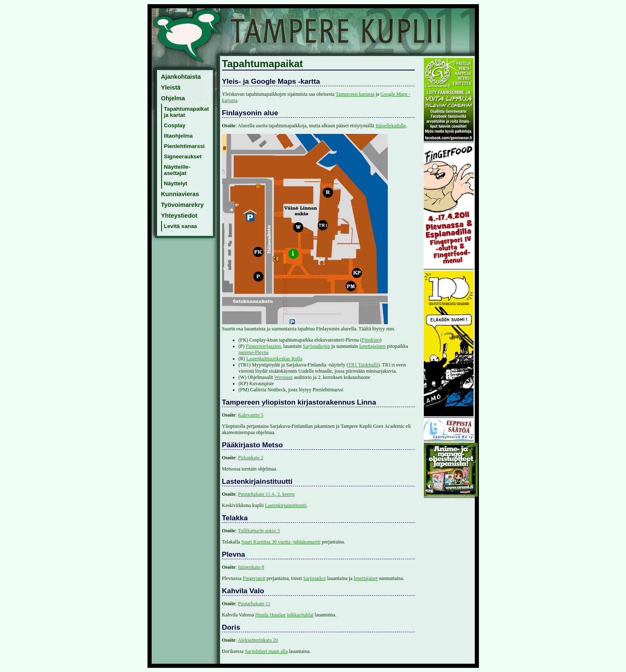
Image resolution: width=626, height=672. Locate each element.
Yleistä (171, 87)
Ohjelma (173, 98)
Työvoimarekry (182, 205)
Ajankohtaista (181, 77)
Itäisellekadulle (390, 126)
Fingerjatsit (254, 578)
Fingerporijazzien (263, 346)
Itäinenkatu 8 (251, 567)
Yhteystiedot (179, 216)
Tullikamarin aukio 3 (259, 531)
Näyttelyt (176, 183)
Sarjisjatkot (315, 578)
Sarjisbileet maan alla (266, 651)
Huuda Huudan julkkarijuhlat (284, 615)
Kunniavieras (180, 194)
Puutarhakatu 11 (254, 604)
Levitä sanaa (181, 226)
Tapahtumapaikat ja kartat (187, 112)
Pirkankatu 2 (251, 458)
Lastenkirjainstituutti (286, 505)
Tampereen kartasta (355, 94)
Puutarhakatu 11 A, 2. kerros (267, 494)
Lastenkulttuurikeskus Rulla (274, 359)
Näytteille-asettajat (177, 170)
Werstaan (283, 377)
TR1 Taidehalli (363, 365)
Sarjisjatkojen (317, 346)
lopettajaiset (365, 578)
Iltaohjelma (179, 136)
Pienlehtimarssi (185, 146)
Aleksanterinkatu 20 (258, 640)
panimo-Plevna (254, 352)
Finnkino (371, 340)
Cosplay (175, 125)
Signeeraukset (183, 156)
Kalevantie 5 (251, 415)
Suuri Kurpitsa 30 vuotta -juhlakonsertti (281, 542)
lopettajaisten (372, 346)
